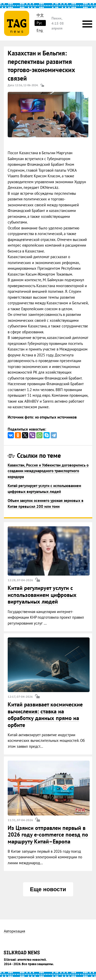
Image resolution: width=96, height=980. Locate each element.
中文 (40, 15)
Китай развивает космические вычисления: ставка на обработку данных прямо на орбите (45, 715)
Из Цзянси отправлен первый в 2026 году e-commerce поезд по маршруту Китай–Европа (48, 835)
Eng (40, 30)
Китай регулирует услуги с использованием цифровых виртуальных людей (42, 595)
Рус (39, 23)
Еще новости (48, 889)
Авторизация (14, 931)
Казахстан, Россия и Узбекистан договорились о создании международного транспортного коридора (48, 471)
